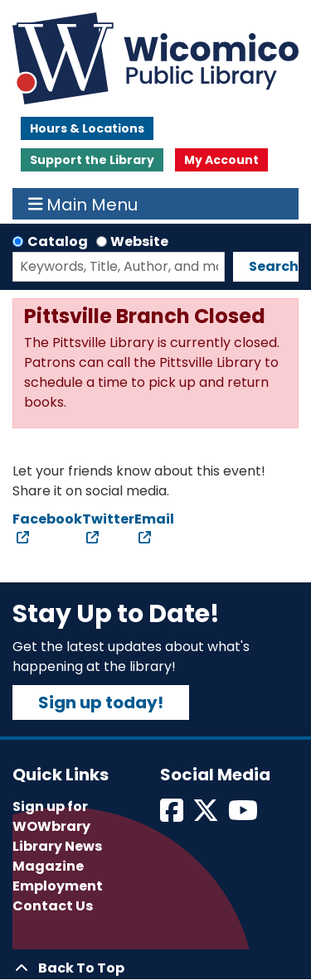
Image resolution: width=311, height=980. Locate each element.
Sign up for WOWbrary (51, 816)
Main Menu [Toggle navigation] (83, 204)
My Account (221, 160)
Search (274, 266)
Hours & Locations (87, 128)
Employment (58, 886)
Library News (57, 846)
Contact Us (53, 906)
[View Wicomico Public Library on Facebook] (173, 816)
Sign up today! (101, 702)
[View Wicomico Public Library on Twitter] (207, 816)
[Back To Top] (155, 968)
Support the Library (92, 160)
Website (139, 241)
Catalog (58, 241)
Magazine (48, 866)
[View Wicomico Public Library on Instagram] (244, 816)
